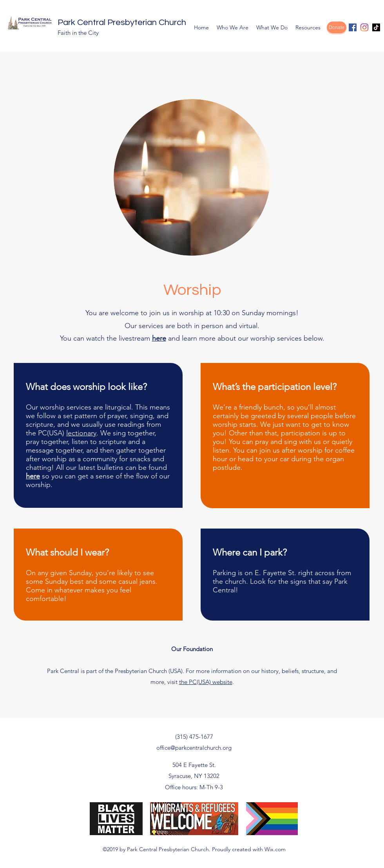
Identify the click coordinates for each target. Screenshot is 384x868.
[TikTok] (376, 27)
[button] (233, 27)
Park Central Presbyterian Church (122, 23)
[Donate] (337, 27)
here (159, 338)
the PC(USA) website (206, 682)
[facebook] (353, 27)
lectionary (81, 433)
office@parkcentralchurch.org (194, 748)
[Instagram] (364, 27)
